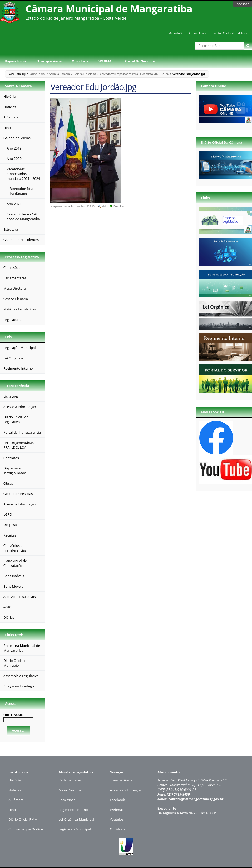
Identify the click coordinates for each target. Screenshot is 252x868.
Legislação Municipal (75, 829)
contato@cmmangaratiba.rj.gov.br (196, 799)
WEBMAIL (107, 61)
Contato (216, 33)
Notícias (15, 790)
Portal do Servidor (140, 61)
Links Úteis (14, 635)
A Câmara (16, 800)
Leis (8, 337)
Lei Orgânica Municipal (76, 819)
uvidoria (119, 829)
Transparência (50, 61)
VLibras (242, 33)
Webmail (117, 810)
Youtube (116, 819)
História (15, 780)
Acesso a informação (126, 790)
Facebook (117, 800)
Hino (12, 810)
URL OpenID (14, 715)
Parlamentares (70, 780)
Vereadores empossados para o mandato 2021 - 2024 (134, 74)
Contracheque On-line (26, 829)
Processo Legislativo (22, 257)
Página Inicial (16, 61)
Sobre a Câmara (60, 74)
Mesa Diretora (70, 790)
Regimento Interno (73, 810)
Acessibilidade (198, 33)
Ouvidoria (80, 61)
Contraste (229, 33)
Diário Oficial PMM (23, 819)
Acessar (243, 4)
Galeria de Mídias (85, 74)
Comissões (67, 800)
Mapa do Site (177, 33)
